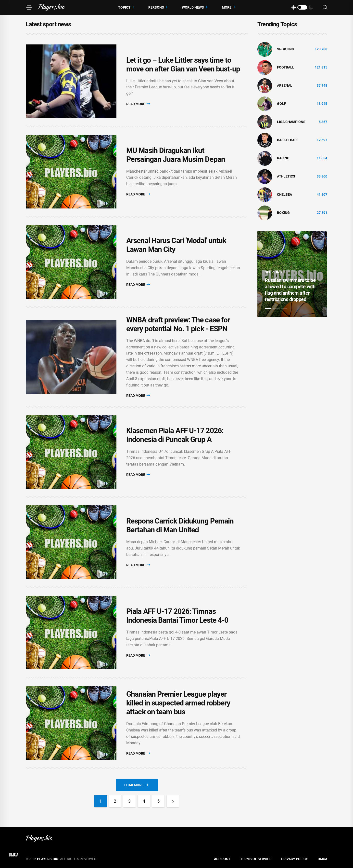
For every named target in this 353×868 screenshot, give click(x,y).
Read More (138, 104)
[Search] (325, 7)
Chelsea (284, 194)
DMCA (322, 859)
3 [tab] (284, 308)
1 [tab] (268, 308)
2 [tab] (276, 308)
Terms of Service (256, 859)
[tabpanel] (292, 274)
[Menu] (29, 7)
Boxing (283, 213)
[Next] (173, 801)
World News (193, 7)
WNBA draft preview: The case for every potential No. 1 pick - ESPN (178, 324)
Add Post (222, 859)
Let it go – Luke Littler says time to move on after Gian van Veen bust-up (183, 64)
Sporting (286, 49)
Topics (124, 7)
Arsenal (285, 85)
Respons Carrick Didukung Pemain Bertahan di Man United (180, 526)
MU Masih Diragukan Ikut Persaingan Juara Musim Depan (176, 155)
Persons (156, 7)
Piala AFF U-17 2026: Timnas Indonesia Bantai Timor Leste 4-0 (177, 616)
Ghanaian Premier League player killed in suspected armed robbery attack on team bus (178, 703)
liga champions (291, 122)
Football (286, 67)
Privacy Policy (295, 859)
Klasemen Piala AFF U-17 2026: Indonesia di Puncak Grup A (175, 435)
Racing (283, 158)
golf (281, 104)
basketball (288, 140)
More (227, 7)
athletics (286, 176)
